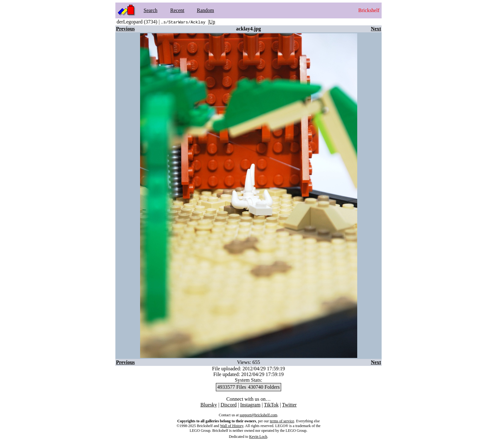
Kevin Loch (258, 437)
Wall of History (232, 426)
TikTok (271, 405)
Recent (177, 10)
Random (205, 10)
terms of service (282, 421)
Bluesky (209, 405)
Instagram (250, 405)
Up (212, 22)
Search (151, 10)
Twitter (289, 405)
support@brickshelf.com (258, 415)
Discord (229, 405)
